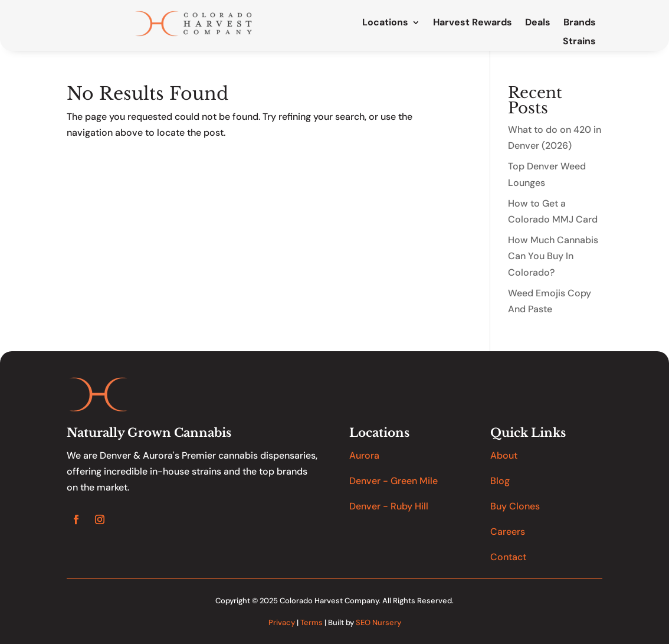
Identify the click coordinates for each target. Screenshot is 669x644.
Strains (579, 42)
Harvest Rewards (473, 23)
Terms (311, 622)
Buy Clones (515, 506)
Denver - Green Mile (393, 481)
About (504, 455)
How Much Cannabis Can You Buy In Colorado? (553, 256)
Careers (508, 532)
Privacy (282, 622)
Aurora (364, 455)
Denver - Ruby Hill (389, 506)
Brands (580, 23)
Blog (500, 481)
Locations (385, 23)
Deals (538, 23)
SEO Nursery (378, 622)
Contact (508, 557)
